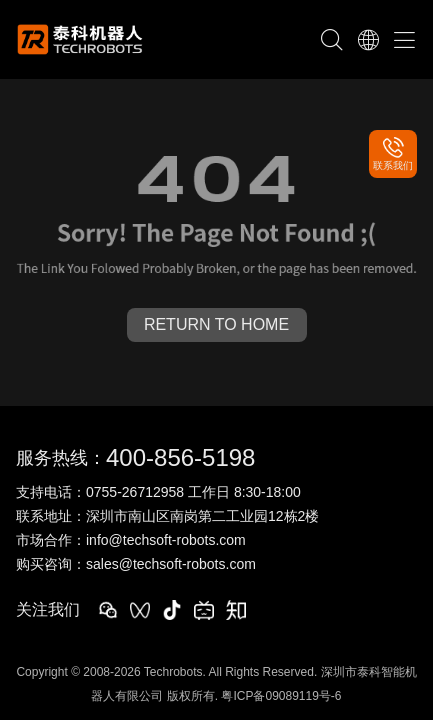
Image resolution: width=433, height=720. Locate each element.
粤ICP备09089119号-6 (281, 696)
